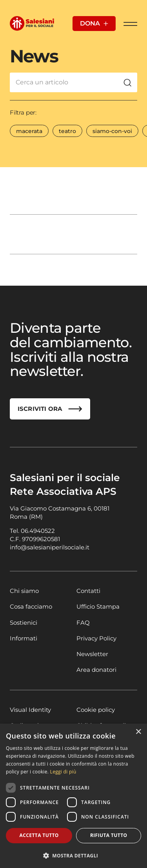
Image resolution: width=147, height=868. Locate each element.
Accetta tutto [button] (39, 835)
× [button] (138, 732)
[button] (73, 855)
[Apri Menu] (130, 24)
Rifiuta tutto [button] (109, 835)
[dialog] (73, 796)
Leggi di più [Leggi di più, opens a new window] (63, 772)
